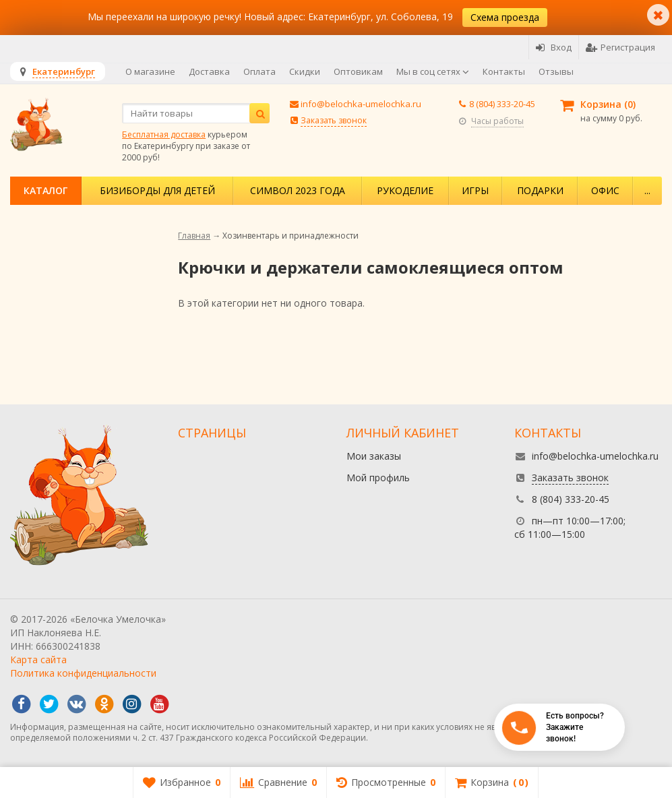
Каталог (45, 190)
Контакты (504, 71)
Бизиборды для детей (157, 190)
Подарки (540, 190)
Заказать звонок (334, 120)
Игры (475, 190)
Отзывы (556, 71)
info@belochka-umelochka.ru (361, 104)
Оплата (259, 71)
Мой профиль (378, 478)
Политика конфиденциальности (83, 673)
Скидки (305, 71)
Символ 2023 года (298, 190)
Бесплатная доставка (164, 134)
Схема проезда (505, 17)
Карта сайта (38, 659)
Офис (605, 190)
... (647, 190)
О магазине (150, 71)
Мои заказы (374, 456)
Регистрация (620, 47)
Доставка (209, 71)
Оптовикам (358, 71)
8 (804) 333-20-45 (502, 104)
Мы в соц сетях (433, 71)
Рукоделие (405, 190)
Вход (554, 47)
